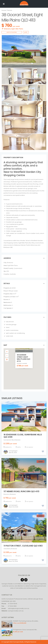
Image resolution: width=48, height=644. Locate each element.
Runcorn (6, 494)
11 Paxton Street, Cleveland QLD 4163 (23, 546)
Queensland (18, 268)
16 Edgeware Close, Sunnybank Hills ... (26, 630)
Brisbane (7, 29)
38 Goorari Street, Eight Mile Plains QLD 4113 (23, 358)
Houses (4, 10)
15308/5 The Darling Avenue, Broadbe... (26, 621)
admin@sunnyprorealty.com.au (19, 608)
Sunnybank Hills (9, 440)
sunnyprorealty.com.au (16, 611)
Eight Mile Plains (17, 29)
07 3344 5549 (13, 604)
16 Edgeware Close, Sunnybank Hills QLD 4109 (23, 436)
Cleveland (7, 549)
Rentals (10, 10)
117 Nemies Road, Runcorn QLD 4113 (21, 491)
